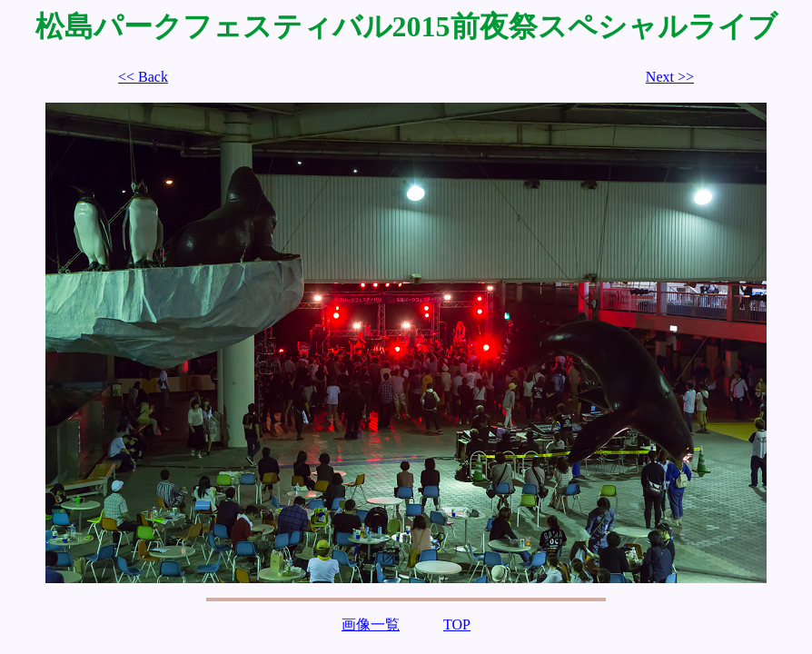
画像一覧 (371, 624)
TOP (457, 624)
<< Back (143, 77)
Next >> (670, 77)
